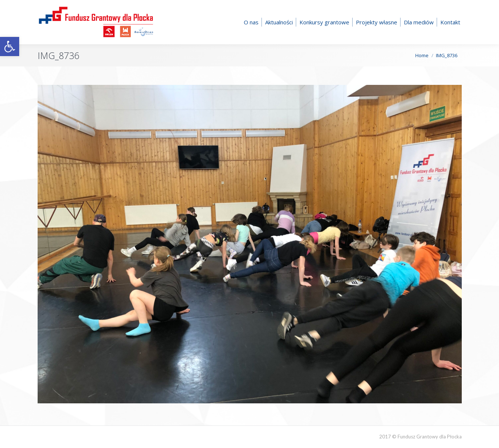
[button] (10, 46)
